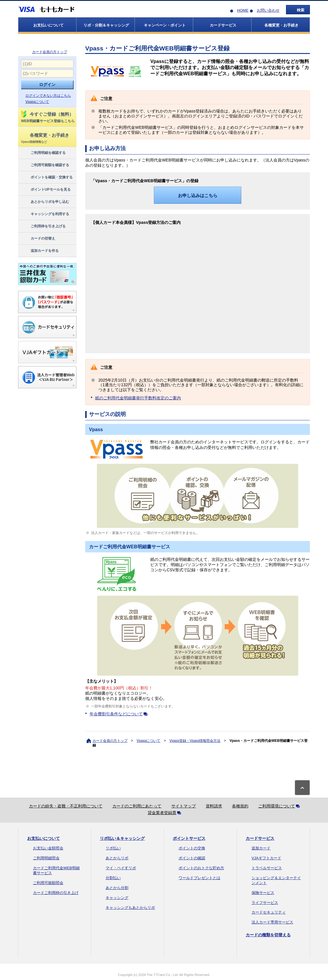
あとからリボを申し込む (45, 202)
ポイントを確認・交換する (47, 178)
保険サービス (263, 893)
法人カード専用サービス (272, 922)
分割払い (113, 878)
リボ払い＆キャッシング (122, 838)
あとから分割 (117, 888)
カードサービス (260, 838)
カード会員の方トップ (50, 52)
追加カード (261, 848)
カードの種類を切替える (268, 935)
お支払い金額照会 (48, 848)
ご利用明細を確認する (43, 153)
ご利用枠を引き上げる (43, 226)
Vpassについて (37, 102)
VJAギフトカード (266, 858)
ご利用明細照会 (46, 858)
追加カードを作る (40, 251)
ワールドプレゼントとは (199, 878)
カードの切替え (38, 239)
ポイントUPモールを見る (46, 190)
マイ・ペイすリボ (121, 868)
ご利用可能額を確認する (45, 165)
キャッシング (117, 898)
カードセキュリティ (269, 912)
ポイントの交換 (192, 848)
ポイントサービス (189, 838)
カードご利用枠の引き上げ (56, 893)
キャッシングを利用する (45, 214)
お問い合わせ (268, 10)
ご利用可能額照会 (48, 883)
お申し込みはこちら (198, 195)
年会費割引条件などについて (120, 714)
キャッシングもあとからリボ (130, 908)
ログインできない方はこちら (48, 96)
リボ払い (113, 848)
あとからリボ (117, 858)
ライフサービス (265, 903)
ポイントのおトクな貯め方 (201, 868)
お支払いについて (43, 838)
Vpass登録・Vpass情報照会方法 (195, 741)
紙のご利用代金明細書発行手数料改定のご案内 (138, 398)
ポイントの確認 (192, 858)
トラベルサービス (267, 868)
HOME (243, 10)
